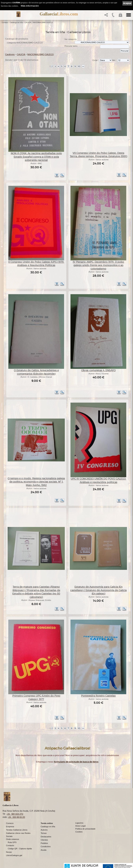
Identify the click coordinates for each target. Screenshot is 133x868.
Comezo (5, 23)
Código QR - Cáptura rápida (20, 849)
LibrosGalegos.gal (14, 855)
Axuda (44, 850)
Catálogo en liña (16, 23)
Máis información (30, 6)
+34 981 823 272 (15, 814)
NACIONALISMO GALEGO (43, 23)
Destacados (46, 837)
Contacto (10, 845)
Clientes (44, 840)
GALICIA (28, 23)
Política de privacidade (85, 829)
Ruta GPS (12, 842)
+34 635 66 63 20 (16, 817)
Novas (9, 852)
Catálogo (10, 54)
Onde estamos (13, 839)
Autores (44, 830)
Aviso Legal (80, 826)
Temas (44, 833)
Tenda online (47, 823)
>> (83, 66)
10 (79, 66)
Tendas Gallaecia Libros (17, 830)
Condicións (46, 846)
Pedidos (44, 843)
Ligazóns (79, 823)
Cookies (79, 832)
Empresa (10, 827)
